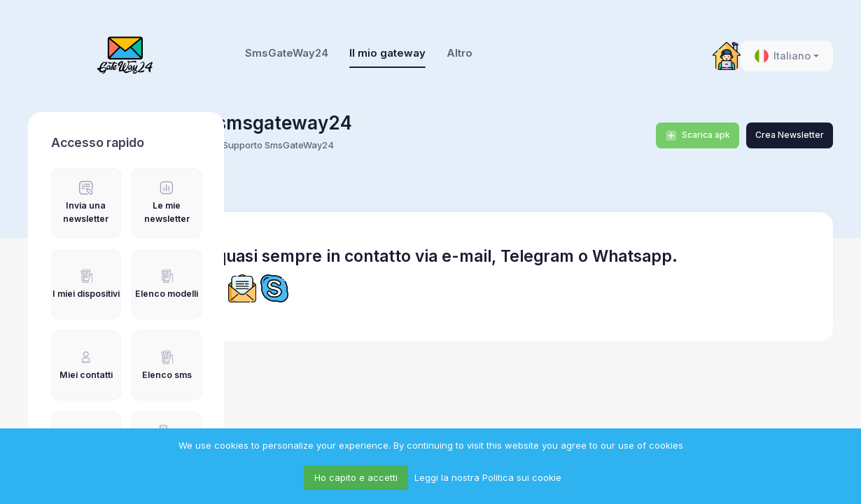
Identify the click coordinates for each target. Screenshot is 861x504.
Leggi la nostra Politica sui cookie (488, 477)
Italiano (783, 56)
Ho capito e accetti (356, 477)
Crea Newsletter (790, 135)
